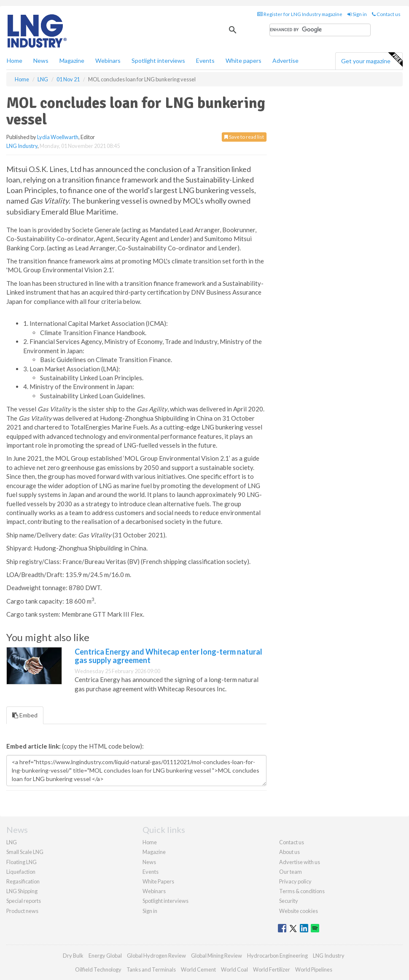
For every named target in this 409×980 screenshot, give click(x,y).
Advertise (285, 60)
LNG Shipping (22, 891)
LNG (12, 842)
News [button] (41, 60)
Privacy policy (295, 881)
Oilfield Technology (98, 969)
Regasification (23, 881)
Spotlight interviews (158, 60)
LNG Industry (22, 146)
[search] (320, 30)
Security (289, 901)
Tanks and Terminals (151, 969)
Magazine (72, 60)
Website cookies (299, 911)
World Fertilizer (272, 969)
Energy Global (105, 956)
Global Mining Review (217, 956)
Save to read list (244, 137)
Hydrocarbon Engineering (277, 956)
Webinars (108, 60)
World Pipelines (314, 969)
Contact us (386, 14)
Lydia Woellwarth (58, 137)
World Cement (198, 969)
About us (289, 852)
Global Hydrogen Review (156, 956)
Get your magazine (372, 60)
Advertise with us (300, 862)
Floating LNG (22, 862)
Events (205, 60)
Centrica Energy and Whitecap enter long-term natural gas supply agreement (168, 656)
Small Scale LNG (25, 852)
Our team (291, 872)
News (149, 862)
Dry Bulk (73, 956)
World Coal (234, 969)
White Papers (158, 881)
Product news (22, 911)
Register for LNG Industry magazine (300, 14)
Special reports (24, 901)
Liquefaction (21, 872)
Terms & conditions (302, 891)
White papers (244, 60)
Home (15, 60)
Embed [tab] (25, 715)
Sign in (357, 14)
